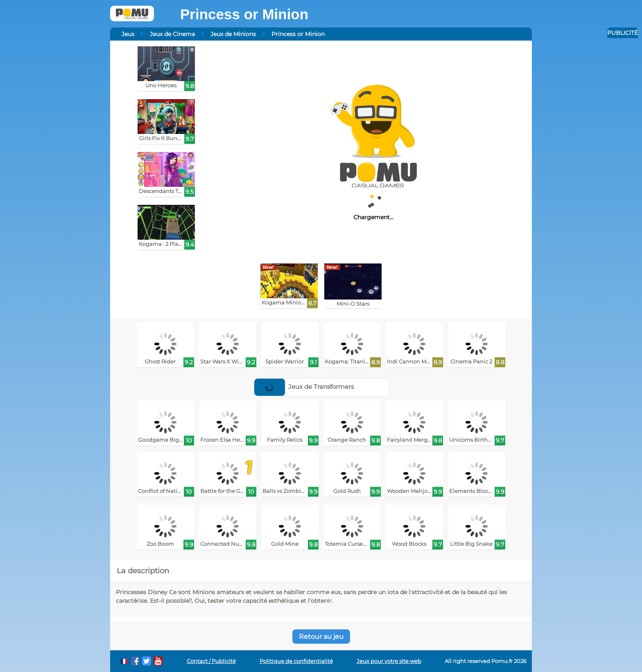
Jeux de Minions (233, 34)
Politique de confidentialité (296, 661)
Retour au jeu (321, 637)
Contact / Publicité (211, 661)
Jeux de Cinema (172, 34)
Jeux (128, 34)
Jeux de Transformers (304, 387)
